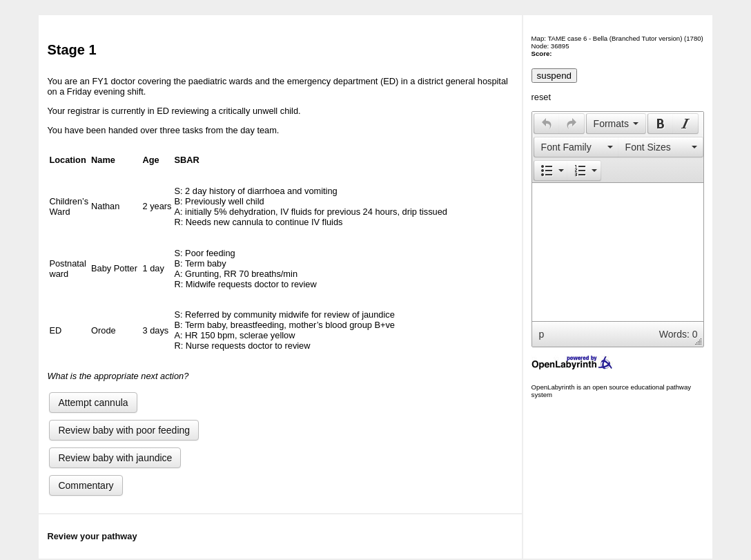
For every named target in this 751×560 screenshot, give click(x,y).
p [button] (542, 334)
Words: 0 (679, 334)
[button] (546, 124)
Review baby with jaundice (115, 458)
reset (541, 97)
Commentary (86, 485)
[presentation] (547, 124)
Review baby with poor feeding (124, 430)
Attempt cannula (93, 403)
